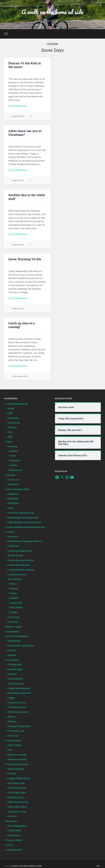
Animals (12, 672)
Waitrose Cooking (17, 756)
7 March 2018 (17, 181)
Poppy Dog (16, 602)
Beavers (14, 452)
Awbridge (13, 499)
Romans (12, 719)
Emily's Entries (16, 555)
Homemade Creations (20, 691)
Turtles (14, 611)
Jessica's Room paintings (21, 569)
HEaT (11, 508)
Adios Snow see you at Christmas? (25, 133)
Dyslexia (12, 428)
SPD (10, 438)
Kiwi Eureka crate (17, 784)
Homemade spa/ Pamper (21, 644)
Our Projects (13, 658)
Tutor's (10, 841)
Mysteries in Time (17, 808)
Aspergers (14, 419)
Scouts (14, 466)
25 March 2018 (18, 117)
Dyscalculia (14, 424)
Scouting (13, 447)
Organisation (13, 630)
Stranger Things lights (20, 723)
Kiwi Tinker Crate (17, 789)
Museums (13, 485)
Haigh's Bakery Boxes (19, 775)
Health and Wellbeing (19, 686)
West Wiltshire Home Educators (25, 522)
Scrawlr (12, 812)
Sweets (12, 653)
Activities (13, 536)
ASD (10, 414)
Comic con (14, 480)
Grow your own (16, 681)
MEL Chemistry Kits (18, 798)
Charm (14, 592)
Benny (13, 583)
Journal (10, 532)
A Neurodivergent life (17, 405)
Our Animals (14, 578)
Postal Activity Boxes (17, 761)
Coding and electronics (20, 550)
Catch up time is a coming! (22, 326)
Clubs (9, 443)
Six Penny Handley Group (21, 513)
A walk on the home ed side (52, 12)
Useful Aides (15, 827)
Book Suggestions (18, 822)
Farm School (15, 742)
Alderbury (13, 494)
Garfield (14, 597)
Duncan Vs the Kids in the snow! (25, 65)
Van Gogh (13, 733)
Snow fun (13, 620)
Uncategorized (14, 845)
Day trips (11, 475)
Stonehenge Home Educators (23, 517)
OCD (11, 433)
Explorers (15, 461)
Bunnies (14, 588)
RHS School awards (18, 709)
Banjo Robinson (16, 766)
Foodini (12, 770)
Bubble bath (14, 639)
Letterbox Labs (16, 794)
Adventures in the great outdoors (25, 541)
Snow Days (14, 616)
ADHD (11, 410)
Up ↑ (99, 862)
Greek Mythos (15, 677)
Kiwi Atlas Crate (16, 780)
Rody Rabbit (16, 606)
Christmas (14, 546)
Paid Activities (14, 738)
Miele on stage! (14, 625)
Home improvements (19, 564)
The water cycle (16, 728)
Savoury (12, 649)
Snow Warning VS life (25, 260)
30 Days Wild (15, 663)
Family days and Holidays (21, 560)
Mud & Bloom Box (17, 803)
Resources (12, 817)
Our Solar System (17, 705)
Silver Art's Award (17, 752)
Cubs (13, 456)
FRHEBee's (14, 503)
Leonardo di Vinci (17, 700)
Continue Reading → (19, 106)
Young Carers (15, 471)
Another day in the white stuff (27, 197)
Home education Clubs (18, 489)
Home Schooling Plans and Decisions (25, 527)
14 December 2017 (20, 378)
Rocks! (12, 714)
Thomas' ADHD (14, 836)
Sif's (10, 747)
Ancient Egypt (15, 667)
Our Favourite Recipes (17, 635)
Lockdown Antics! (17, 574)
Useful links (14, 831)
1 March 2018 (17, 310)
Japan (11, 695)
